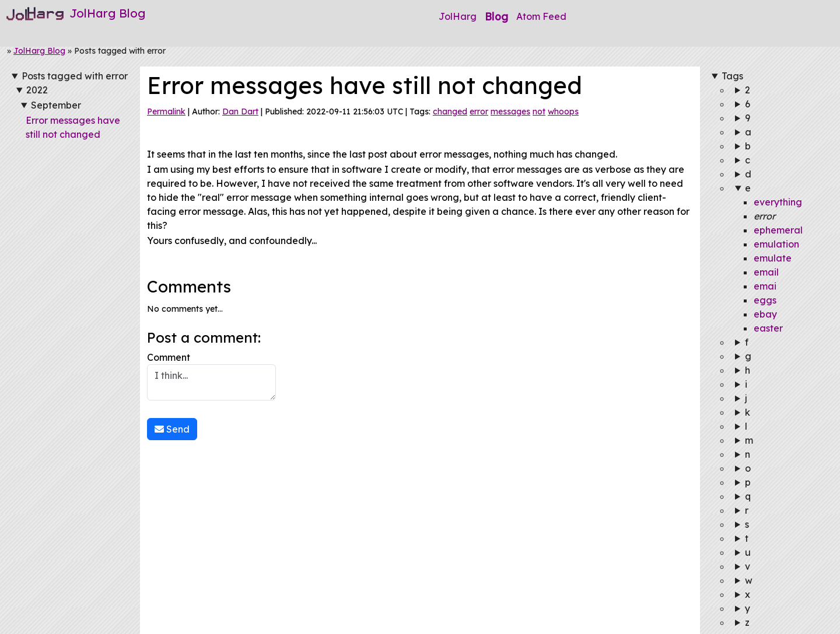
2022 (37, 90)
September (56, 105)
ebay (765, 314)
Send (172, 429)
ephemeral (778, 230)
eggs (765, 300)
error (479, 112)
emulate (773, 258)
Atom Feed (541, 16)
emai (765, 286)
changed (450, 112)
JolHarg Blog (39, 51)
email (766, 272)
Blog (496, 16)
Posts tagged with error (75, 76)
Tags (732, 76)
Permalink (166, 112)
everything (778, 202)
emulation (776, 244)
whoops (563, 112)
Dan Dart (240, 112)
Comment (211, 376)
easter (768, 328)
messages (510, 112)
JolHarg (458, 16)
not (539, 112)
